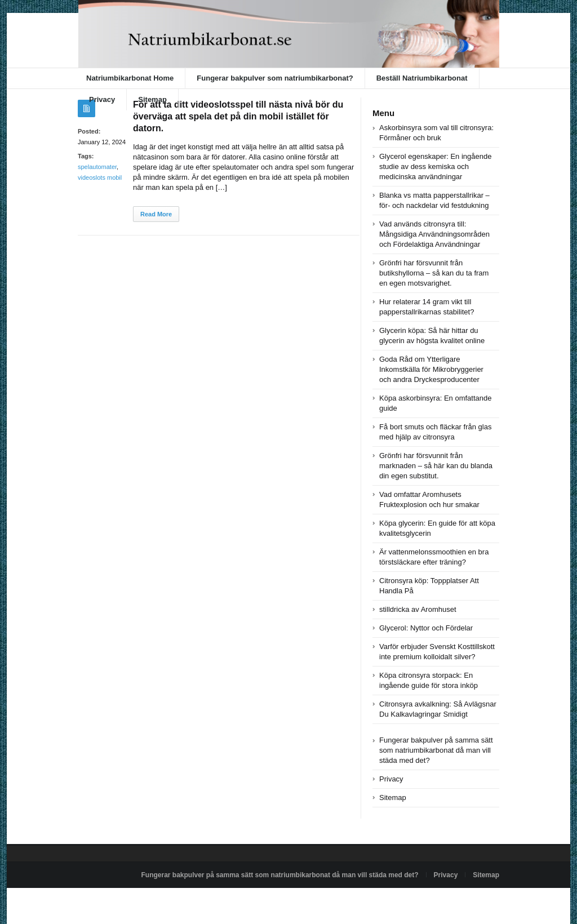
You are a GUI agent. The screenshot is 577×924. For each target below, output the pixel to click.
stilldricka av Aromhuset (418, 609)
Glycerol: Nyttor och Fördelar (426, 628)
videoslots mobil (100, 177)
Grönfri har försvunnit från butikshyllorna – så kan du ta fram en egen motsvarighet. (434, 273)
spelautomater (97, 167)
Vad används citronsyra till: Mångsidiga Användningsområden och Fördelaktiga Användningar (434, 234)
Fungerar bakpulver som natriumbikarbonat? (275, 78)
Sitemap (152, 99)
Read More (156, 214)
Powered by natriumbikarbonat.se (128, 901)
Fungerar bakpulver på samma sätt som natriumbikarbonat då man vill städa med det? (436, 750)
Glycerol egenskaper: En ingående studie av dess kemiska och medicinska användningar (435, 166)
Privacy (102, 99)
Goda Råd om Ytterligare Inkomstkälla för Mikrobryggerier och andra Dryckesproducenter (431, 369)
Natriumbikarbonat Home (130, 78)
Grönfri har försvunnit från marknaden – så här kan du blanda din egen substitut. (436, 466)
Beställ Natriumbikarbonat (422, 78)
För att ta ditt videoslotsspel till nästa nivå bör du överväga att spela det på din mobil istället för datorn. (238, 116)
